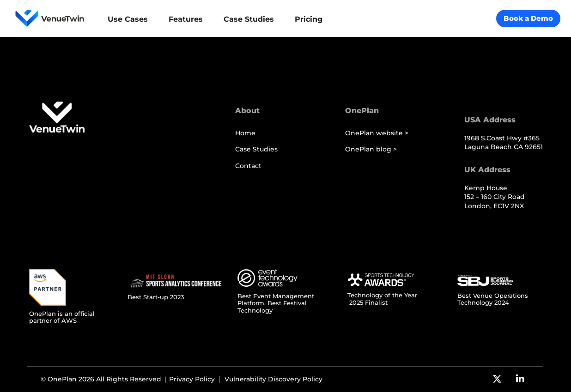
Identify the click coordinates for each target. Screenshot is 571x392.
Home (245, 133)
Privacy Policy (192, 379)
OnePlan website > (377, 133)
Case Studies (256, 149)
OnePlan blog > (371, 149)
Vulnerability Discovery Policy (273, 379)
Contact (248, 166)
